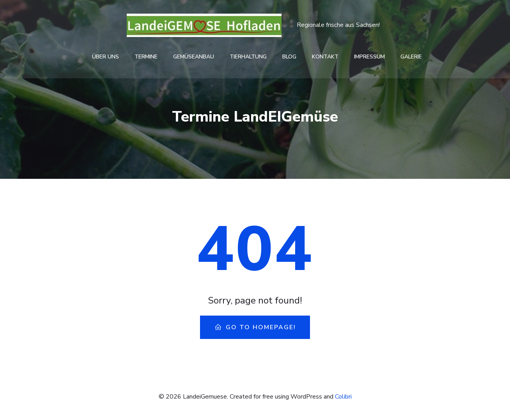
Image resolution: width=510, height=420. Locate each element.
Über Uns (105, 57)
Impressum (369, 57)
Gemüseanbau (194, 57)
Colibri (343, 397)
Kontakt (325, 57)
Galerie (411, 57)
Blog (289, 57)
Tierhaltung (248, 57)
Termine (146, 57)
